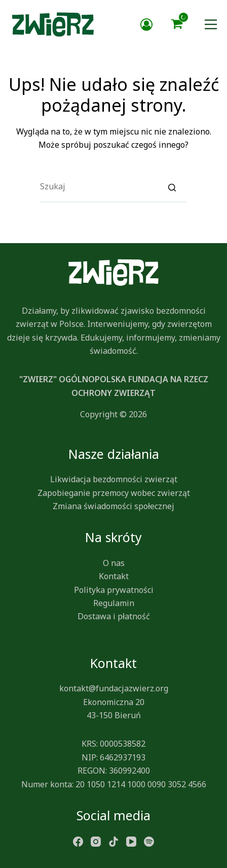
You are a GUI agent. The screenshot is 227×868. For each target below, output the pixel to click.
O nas (114, 563)
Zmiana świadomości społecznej (113, 506)
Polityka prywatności (114, 590)
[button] (177, 24)
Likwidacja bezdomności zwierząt (114, 479)
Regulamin (114, 603)
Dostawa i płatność (114, 616)
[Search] (172, 187)
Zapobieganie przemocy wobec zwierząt (114, 493)
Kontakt (114, 576)
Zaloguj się (146, 24)
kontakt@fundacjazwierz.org (114, 688)
